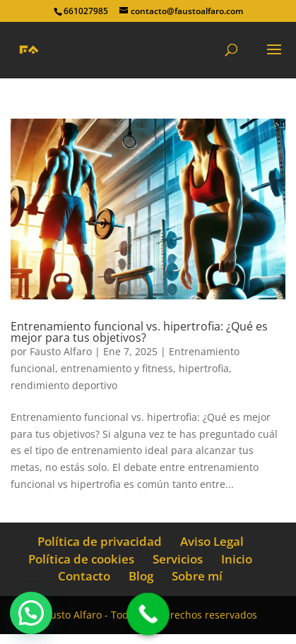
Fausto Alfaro (61, 351)
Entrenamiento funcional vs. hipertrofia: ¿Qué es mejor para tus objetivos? (139, 332)
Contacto (84, 576)
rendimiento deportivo (64, 385)
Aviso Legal (212, 541)
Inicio (237, 559)
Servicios (178, 559)
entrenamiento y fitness (117, 368)
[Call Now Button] (148, 614)
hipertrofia (204, 368)
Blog (141, 576)
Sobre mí (197, 576)
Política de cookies (81, 559)
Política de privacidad (100, 541)
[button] (31, 613)
